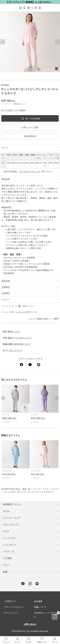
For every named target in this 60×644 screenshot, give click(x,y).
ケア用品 (7, 558)
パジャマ (55, 489)
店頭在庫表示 (30, 136)
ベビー (6, 565)
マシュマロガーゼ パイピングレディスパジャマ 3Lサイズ (29, 492)
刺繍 (5, 572)
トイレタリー (10, 545)
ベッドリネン (10, 538)
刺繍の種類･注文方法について (17, 344)
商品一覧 (26, 489)
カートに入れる (30, 118)
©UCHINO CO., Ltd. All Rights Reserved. (30, 631)
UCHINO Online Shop (11, 489)
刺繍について (40, 607)
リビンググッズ (11, 524)
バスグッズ (8, 551)
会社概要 (38, 601)
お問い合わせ (30, 624)
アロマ (6, 531)
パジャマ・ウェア (41, 489)
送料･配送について (11, 331)
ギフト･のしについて (12, 350)
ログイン (21, 312)
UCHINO (5, 85)
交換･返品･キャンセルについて (17, 338)
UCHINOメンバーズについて (46, 615)
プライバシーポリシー (14, 607)
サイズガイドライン (29, 171)
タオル (6, 511)
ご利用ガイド (10, 601)
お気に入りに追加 (30, 127)
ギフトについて (11, 613)
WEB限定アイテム (12, 504)
